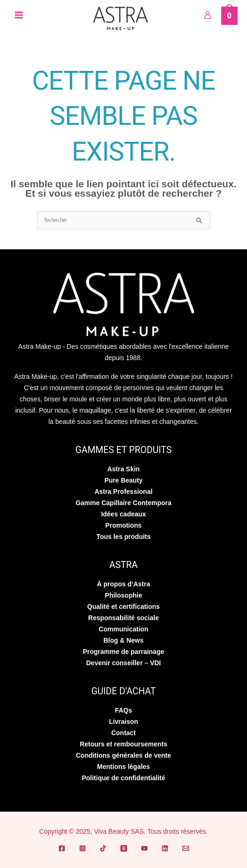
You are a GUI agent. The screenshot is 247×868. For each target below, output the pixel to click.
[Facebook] (62, 848)
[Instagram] (82, 848)
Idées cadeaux (124, 514)
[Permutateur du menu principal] (19, 15)
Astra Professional (124, 492)
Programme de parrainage (124, 652)
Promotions (124, 525)
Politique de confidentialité (123, 778)
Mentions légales (123, 767)
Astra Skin (123, 469)
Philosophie (123, 595)
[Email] (186, 848)
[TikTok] (103, 848)
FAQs (123, 710)
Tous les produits (124, 537)
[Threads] (124, 848)
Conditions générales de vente (123, 755)
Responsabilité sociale (123, 618)
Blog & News (124, 640)
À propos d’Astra (124, 584)
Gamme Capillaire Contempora (123, 503)
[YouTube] (144, 848)
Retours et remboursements (123, 744)
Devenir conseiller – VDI (124, 663)
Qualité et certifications (123, 607)
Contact (123, 733)
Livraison (123, 722)
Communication (124, 629)
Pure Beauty (124, 480)
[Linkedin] (165, 848)
